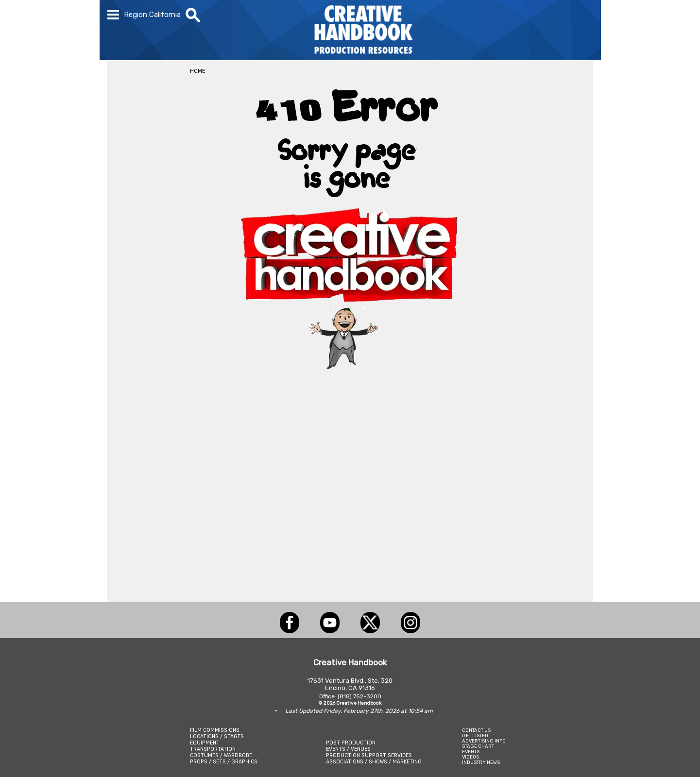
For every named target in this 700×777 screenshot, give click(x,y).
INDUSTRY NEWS (481, 762)
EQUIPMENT (205, 743)
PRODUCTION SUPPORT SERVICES (369, 755)
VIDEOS (470, 757)
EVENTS (471, 752)
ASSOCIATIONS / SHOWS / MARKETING (374, 762)
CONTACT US (476, 730)
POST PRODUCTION (351, 743)
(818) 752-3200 (359, 696)
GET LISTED (475, 735)
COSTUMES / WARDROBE (221, 755)
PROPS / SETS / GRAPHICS (224, 762)
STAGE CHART (478, 746)
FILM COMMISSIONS (215, 730)
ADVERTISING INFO (484, 741)
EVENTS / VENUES (348, 749)
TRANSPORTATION (213, 749)
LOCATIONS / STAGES (217, 736)
